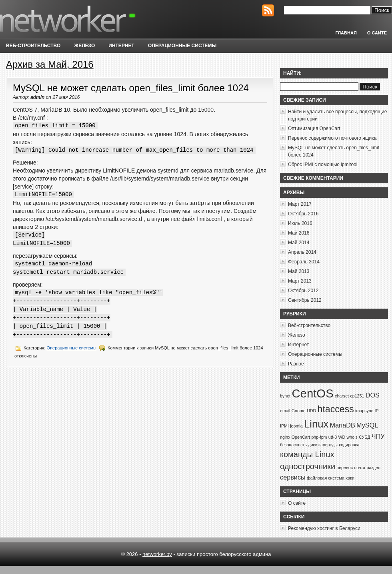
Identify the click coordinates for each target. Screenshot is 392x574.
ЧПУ (378, 436)
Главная (346, 33)
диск (312, 445)
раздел (373, 468)
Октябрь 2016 (303, 214)
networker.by (157, 554)
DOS (373, 395)
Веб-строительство (33, 46)
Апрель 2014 (302, 252)
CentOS (312, 393)
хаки (350, 478)
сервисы (293, 477)
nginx (285, 437)
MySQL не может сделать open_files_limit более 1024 (131, 88)
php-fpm (319, 437)
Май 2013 (299, 271)
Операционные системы (182, 46)
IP (376, 411)
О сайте (377, 33)
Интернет (121, 46)
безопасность (293, 445)
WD (342, 437)
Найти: (292, 73)
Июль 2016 (300, 223)
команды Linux (307, 454)
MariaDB (343, 425)
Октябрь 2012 (303, 291)
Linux (316, 424)
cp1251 (357, 396)
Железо (84, 46)
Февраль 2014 (304, 262)
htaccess (336, 409)
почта (360, 468)
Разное (296, 364)
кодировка (349, 445)
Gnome (299, 411)
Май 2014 (299, 243)
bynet (285, 396)
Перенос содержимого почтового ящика (332, 138)
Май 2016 (299, 233)
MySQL (367, 425)
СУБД (364, 437)
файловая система (326, 478)
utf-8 (333, 437)
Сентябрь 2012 (305, 300)
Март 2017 (300, 204)
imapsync (364, 411)
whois (352, 437)
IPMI (284, 426)
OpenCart (301, 437)
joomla (296, 426)
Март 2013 (300, 281)
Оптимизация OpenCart (314, 128)
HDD (311, 411)
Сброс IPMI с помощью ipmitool (323, 165)
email (285, 411)
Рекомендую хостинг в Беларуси (324, 528)
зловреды (328, 445)
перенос (345, 468)
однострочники (308, 466)
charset (342, 396)
